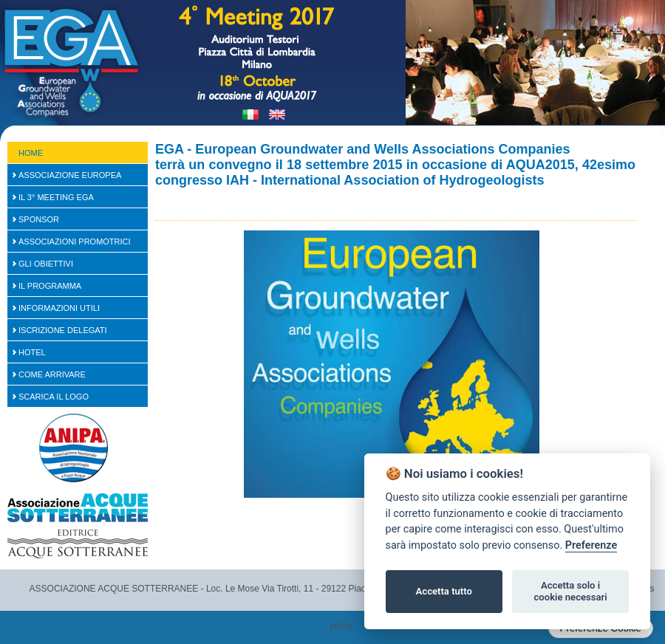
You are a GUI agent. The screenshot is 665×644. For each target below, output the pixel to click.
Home (31, 153)
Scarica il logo (54, 397)
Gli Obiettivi (46, 264)
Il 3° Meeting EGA (56, 197)
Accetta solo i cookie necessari (570, 591)
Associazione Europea (70, 175)
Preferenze (591, 545)
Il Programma (50, 286)
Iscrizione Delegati (63, 330)
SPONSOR (39, 219)
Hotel (32, 352)
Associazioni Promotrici (75, 241)
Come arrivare (52, 374)
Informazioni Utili (59, 308)
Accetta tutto (444, 591)
